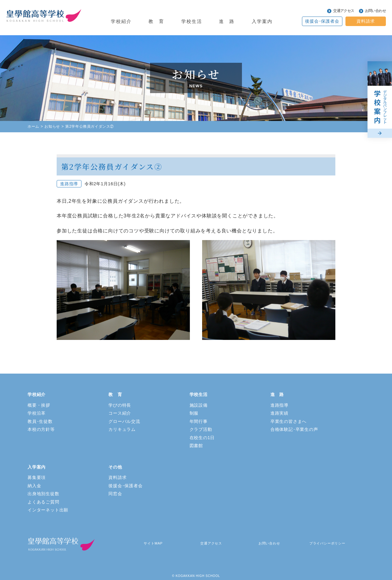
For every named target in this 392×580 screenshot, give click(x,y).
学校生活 (199, 394)
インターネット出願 (48, 510)
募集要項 (37, 477)
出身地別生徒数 (43, 494)
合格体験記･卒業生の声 (294, 429)
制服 (194, 413)
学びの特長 (120, 405)
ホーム (33, 126)
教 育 (115, 394)
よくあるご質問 (43, 502)
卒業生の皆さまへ (288, 421)
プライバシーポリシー (327, 543)
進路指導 (279, 405)
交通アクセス (344, 11)
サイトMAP (153, 543)
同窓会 (115, 494)
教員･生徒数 (40, 421)
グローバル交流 (124, 421)
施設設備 (199, 405)
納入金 (34, 486)
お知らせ (52, 126)
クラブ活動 (201, 429)
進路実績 (279, 413)
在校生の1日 (202, 438)
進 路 (277, 394)
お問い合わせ (375, 11)
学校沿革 (37, 413)
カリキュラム (122, 429)
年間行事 (199, 421)
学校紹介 (37, 394)
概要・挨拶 (39, 405)
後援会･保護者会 (322, 21)
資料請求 (366, 21)
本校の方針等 (41, 429)
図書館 (196, 446)
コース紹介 (120, 413)
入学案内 (37, 467)
